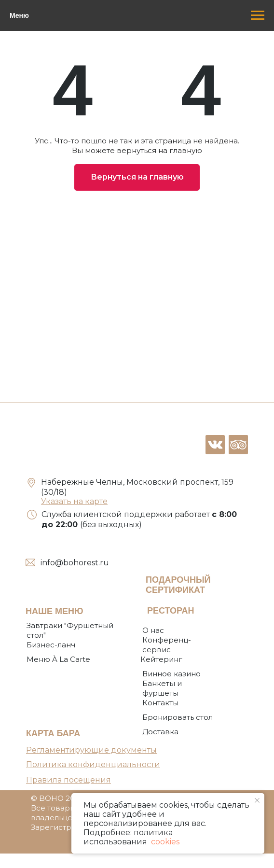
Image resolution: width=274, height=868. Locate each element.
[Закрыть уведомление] (257, 800)
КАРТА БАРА (53, 733)
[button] (178, 717)
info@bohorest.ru (75, 563)
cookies (164, 842)
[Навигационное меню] (258, 15)
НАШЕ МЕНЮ (55, 611)
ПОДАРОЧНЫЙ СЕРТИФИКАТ (178, 585)
